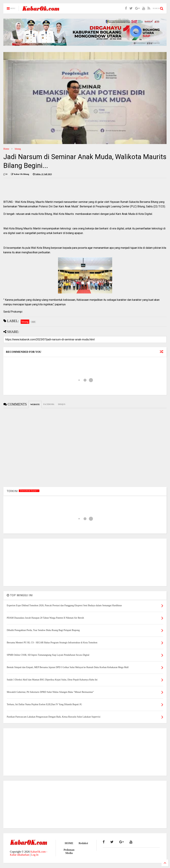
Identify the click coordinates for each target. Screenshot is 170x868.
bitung (18, 149)
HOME (69, 843)
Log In (35, 855)
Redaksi (83, 843)
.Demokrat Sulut (29, 491)
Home (6, 149)
